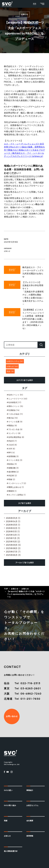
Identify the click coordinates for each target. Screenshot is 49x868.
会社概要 (30, 821)
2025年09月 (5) (13, 545)
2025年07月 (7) (13, 552)
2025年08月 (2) (13, 548)
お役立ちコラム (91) (15, 361)
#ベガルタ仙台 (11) (15, 414)
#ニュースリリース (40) (17, 399)
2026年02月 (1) (13, 528)
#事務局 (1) (12, 491)
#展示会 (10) (12, 418)
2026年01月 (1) (13, 531)
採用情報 (30, 836)
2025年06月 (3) (13, 555)
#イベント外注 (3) (15, 460)
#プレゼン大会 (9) (15, 429)
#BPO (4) (11, 452)
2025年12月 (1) (13, 535)
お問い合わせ (12, 716)
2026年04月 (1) (13, 521)
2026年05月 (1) (13, 518)
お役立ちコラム (32, 805)
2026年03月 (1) (13, 525)
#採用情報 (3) (13, 456)
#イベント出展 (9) (15, 422)
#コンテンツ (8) (14, 433)
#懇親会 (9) (12, 425)
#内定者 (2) (12, 475)
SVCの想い (8, 790)
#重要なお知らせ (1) (15, 487)
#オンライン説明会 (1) (16, 495)
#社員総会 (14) (13, 410)
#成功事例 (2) (13, 472)
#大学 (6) (11, 449)
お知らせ (7, 836)
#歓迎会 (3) (12, 464)
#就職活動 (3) (13, 468)
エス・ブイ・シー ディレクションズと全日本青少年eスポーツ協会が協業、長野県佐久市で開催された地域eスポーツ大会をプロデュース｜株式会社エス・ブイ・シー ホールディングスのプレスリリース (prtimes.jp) (24, 150)
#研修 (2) (11, 479)
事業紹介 (30, 790)
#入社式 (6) (12, 445)
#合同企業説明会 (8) (15, 437)
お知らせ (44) (12, 366)
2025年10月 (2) (13, 542)
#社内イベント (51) (15, 395)
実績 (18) (10, 371)
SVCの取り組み (10, 805)
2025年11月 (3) (13, 538)
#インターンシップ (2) (16, 483)
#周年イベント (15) (15, 406)
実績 (6, 821)
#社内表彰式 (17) (14, 402)
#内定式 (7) (12, 441)
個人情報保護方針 (11, 851)
